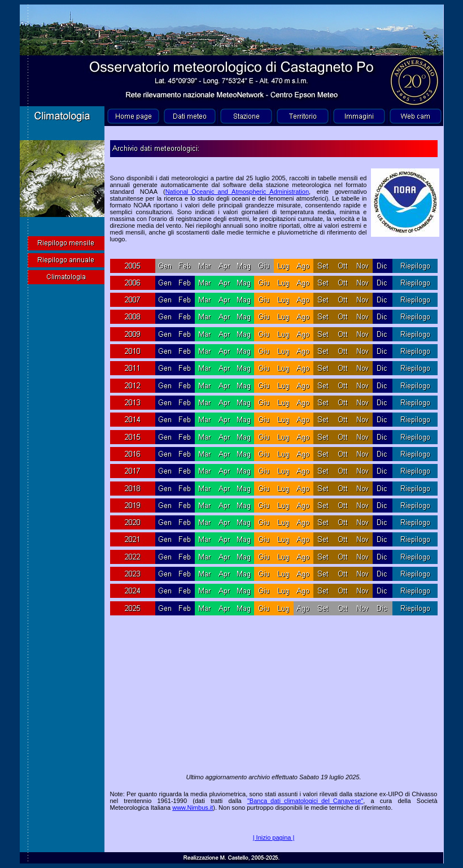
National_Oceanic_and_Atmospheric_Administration (237, 192)
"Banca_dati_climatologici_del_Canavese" (305, 801)
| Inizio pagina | (274, 837)
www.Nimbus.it (193, 808)
